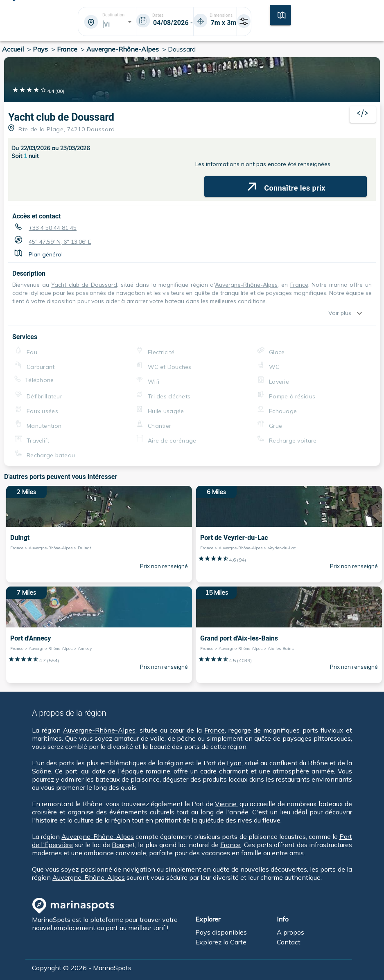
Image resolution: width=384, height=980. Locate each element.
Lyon (234, 763)
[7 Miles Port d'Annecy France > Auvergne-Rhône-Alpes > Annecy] (99, 635)
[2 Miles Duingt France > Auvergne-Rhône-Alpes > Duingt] (99, 534)
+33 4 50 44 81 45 (53, 228)
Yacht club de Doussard (61, 117)
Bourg (120, 845)
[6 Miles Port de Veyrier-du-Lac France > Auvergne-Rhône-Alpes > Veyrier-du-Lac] (289, 534)
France (299, 285)
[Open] (130, 22)
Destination (113, 15)
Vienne (226, 804)
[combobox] (106, 24)
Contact (289, 942)
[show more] (361, 313)
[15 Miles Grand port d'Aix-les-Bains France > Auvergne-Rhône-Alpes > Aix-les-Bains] (289, 635)
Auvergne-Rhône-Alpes (246, 285)
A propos (290, 932)
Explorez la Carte (221, 942)
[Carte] (280, 14)
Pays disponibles (221, 932)
